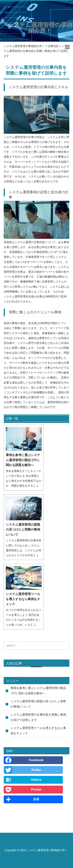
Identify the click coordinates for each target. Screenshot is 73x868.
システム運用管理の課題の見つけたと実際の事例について (23, 530)
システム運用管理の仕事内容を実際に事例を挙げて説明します (38, 717)
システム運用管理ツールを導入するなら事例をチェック (23, 599)
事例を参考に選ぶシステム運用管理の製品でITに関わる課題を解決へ (23, 460)
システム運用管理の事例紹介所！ (39, 27)
